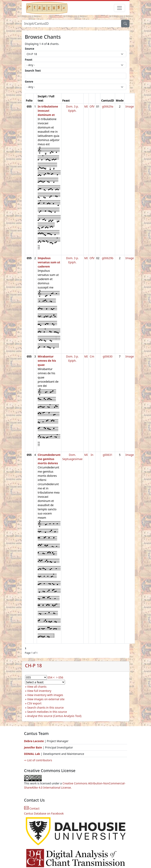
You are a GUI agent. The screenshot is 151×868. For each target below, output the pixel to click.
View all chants (37, 687)
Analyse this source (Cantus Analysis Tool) (54, 716)
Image (130, 106)
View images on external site (46, 699)
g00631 (108, 455)
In (92, 455)
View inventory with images (45, 695)
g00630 (108, 356)
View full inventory (39, 691)
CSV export (34, 703)
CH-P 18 (34, 666)
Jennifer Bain (34, 747)
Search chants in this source (45, 708)
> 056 (60, 677)
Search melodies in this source (47, 712)
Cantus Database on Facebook (44, 813)
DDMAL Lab (32, 754)
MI (86, 106)
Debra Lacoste (34, 741)
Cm (92, 356)
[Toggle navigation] (119, 8)
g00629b (108, 258)
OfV (92, 106)
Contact (32, 808)
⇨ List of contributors (38, 760)
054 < (51, 677)
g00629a (108, 106)
